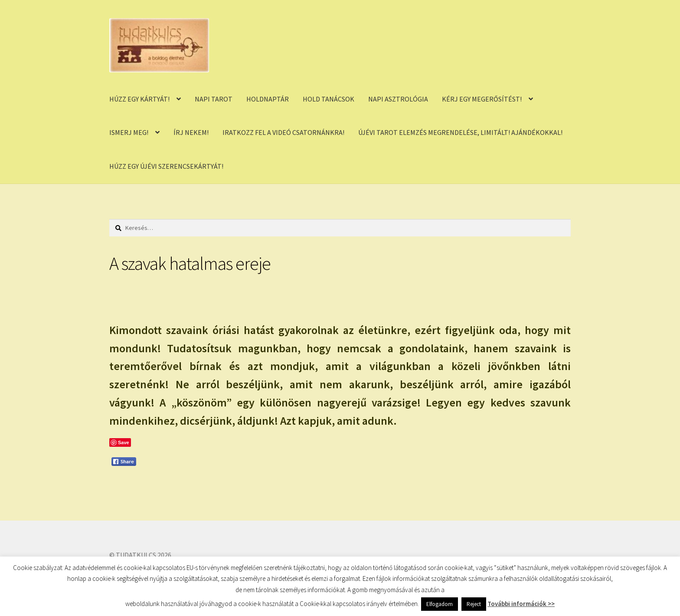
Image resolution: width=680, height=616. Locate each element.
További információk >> (521, 604)
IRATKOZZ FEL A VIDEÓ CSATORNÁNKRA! (283, 132)
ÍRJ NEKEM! (191, 132)
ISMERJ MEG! (129, 132)
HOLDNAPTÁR (268, 99)
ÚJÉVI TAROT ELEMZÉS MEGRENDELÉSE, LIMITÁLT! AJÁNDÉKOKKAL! (460, 132)
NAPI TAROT (214, 99)
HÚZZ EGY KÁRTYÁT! (139, 99)
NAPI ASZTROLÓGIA (398, 99)
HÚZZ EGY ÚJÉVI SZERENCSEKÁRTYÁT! (166, 166)
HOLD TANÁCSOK (329, 99)
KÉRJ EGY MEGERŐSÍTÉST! (482, 99)
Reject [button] (474, 604)
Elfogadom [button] (440, 604)
